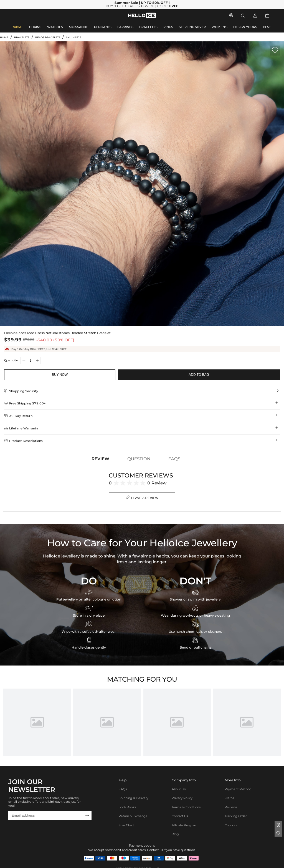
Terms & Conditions (186, 807)
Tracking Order (236, 816)
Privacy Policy (182, 798)
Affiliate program (185, 825)
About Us (179, 789)
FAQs (123, 789)
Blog (175, 834)
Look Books (127, 807)
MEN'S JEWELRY (26, 15)
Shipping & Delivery (134, 798)
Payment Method (238, 789)
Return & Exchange (133, 816)
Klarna (229, 798)
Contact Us (180, 816)
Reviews (231, 807)
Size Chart (126, 825)
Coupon (231, 825)
